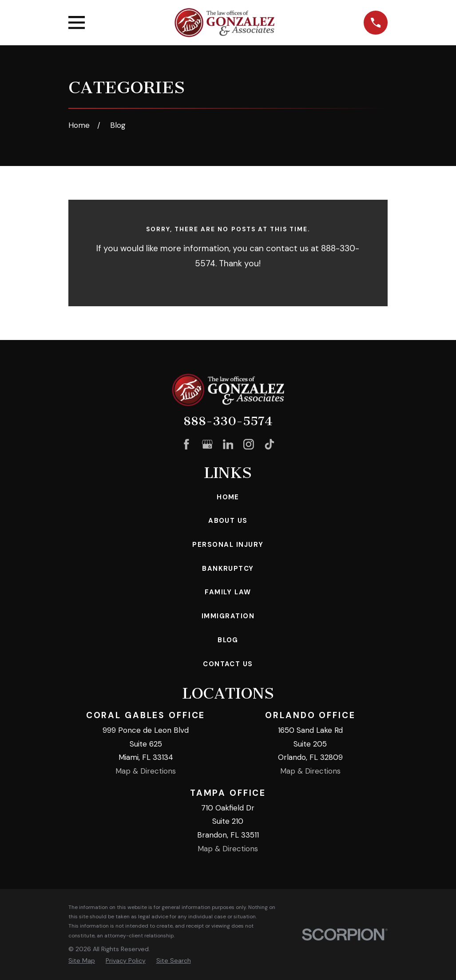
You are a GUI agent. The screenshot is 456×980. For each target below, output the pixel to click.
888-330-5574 (228, 421)
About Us (228, 521)
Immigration (228, 616)
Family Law (228, 592)
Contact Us (228, 664)
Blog (228, 640)
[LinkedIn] (228, 444)
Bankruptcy (228, 569)
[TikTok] (270, 444)
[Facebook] (186, 444)
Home (228, 497)
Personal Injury (228, 545)
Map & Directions (146, 771)
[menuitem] (82, 961)
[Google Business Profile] (207, 444)
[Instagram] (249, 444)
